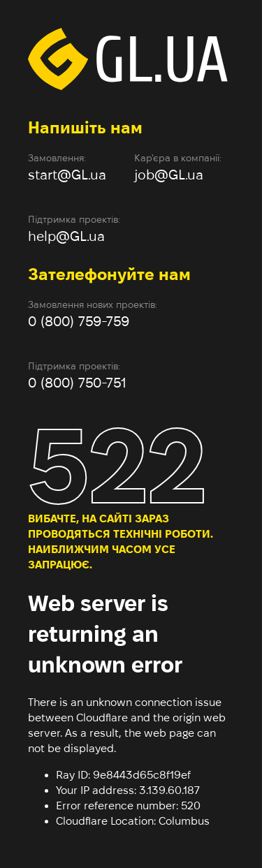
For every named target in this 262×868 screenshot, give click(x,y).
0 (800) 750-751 (77, 383)
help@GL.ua (66, 236)
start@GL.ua (67, 175)
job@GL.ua (169, 175)
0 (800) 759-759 (79, 321)
